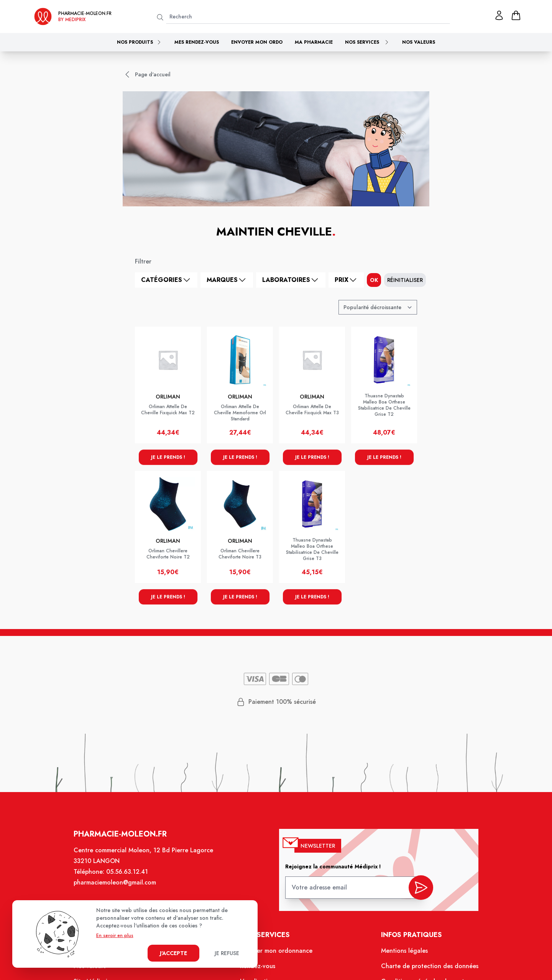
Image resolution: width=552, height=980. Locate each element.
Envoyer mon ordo (257, 42)
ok (374, 280)
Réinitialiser (405, 280)
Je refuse (227, 953)
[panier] (516, 15)
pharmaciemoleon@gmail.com (115, 883)
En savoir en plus (115, 936)
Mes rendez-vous (197, 42)
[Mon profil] (499, 15)
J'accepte (173, 953)
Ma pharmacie (314, 42)
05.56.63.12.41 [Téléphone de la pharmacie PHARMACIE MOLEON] (127, 872)
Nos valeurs (419, 42)
